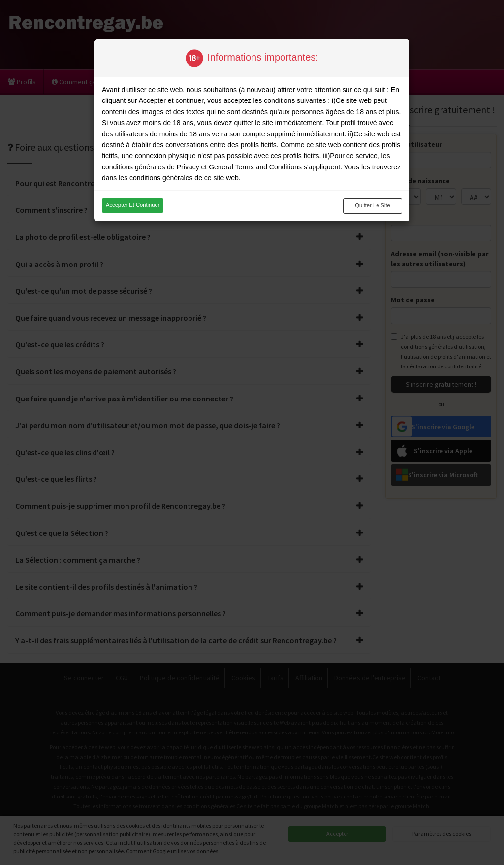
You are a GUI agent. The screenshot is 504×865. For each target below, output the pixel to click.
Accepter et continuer (133, 205)
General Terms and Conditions (255, 167)
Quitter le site (373, 205)
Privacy (188, 167)
